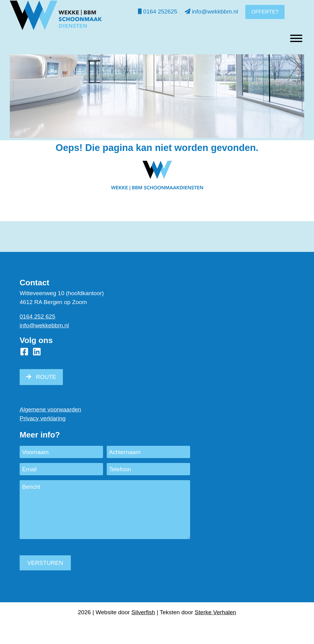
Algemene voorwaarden (50, 409)
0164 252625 (158, 12)
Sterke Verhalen (215, 612)
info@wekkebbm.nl (44, 325)
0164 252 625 (37, 316)
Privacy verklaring (43, 418)
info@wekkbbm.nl (211, 12)
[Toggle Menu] (296, 57)
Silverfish (143, 612)
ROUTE (46, 377)
